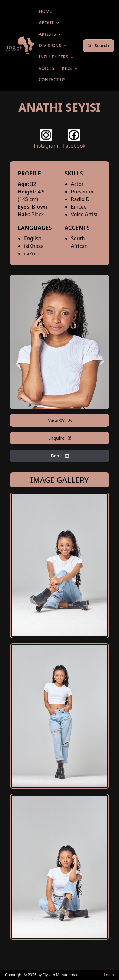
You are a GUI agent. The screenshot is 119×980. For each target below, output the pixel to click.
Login (109, 975)
